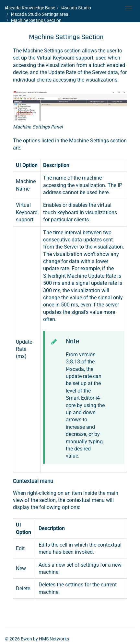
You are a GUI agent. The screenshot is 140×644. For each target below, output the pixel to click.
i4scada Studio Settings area (40, 14)
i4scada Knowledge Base (30, 8)
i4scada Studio (76, 8)
